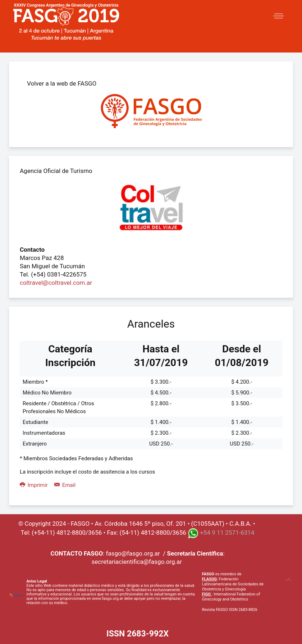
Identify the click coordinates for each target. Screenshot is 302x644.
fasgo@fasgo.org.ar (133, 553)
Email (65, 485)
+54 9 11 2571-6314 (227, 533)
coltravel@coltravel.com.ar (56, 283)
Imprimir (34, 485)
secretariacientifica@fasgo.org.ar (137, 562)
